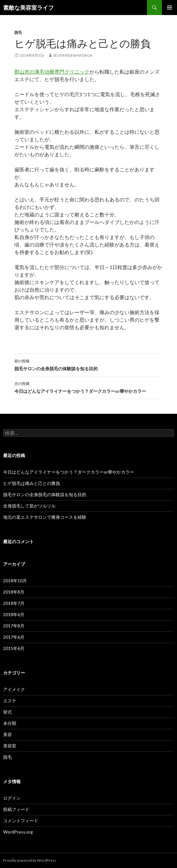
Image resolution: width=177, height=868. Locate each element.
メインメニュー (169, 8)
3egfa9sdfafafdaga (73, 55)
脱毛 (18, 32)
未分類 (10, 723)
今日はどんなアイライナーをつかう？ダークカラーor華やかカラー (88, 387)
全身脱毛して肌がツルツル (29, 506)
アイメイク (14, 689)
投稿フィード (16, 809)
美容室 (10, 746)
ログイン (12, 798)
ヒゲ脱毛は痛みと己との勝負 (32, 483)
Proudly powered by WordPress (30, 860)
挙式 (8, 712)
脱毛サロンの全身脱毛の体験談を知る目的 (88, 364)
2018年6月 (14, 614)
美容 (8, 734)
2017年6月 (14, 637)
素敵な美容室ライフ (28, 8)
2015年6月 (14, 648)
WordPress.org (18, 832)
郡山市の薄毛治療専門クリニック (52, 72)
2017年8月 (14, 626)
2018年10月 (15, 581)
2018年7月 (14, 603)
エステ (10, 701)
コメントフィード (21, 821)
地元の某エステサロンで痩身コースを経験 (45, 517)
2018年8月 (14, 592)
